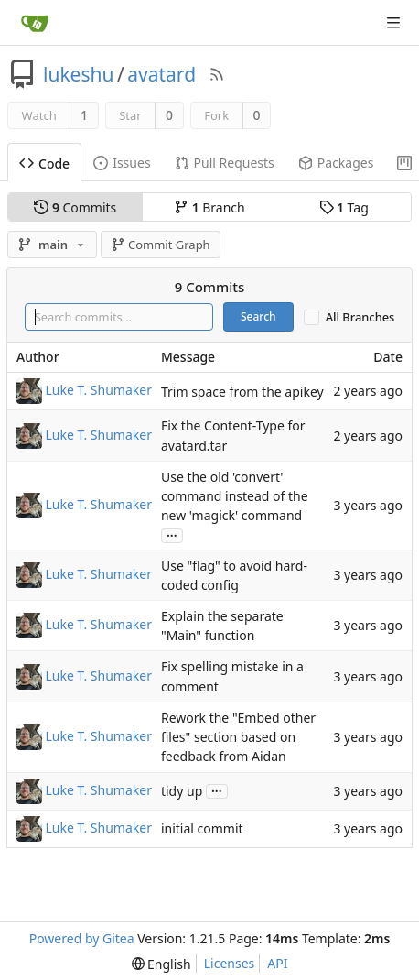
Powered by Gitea (82, 938)
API (277, 963)
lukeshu (78, 74)
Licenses (230, 963)
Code (44, 163)
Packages (336, 163)
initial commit (202, 828)
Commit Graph (161, 245)
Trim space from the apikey (242, 392)
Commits (75, 207)
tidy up (182, 791)
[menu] (161, 964)
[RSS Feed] (217, 74)
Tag (344, 207)
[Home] (35, 23)
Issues (122, 163)
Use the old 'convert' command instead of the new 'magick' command (235, 496)
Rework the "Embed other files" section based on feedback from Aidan (238, 737)
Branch (209, 207)
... (172, 534)
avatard (161, 74)
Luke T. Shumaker (99, 390)
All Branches (360, 317)
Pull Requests (225, 163)
